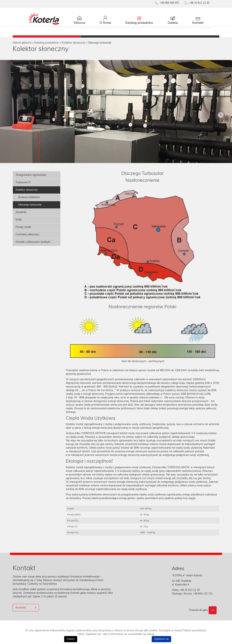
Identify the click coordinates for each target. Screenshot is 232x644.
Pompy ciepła (23, 231)
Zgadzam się (161, 639)
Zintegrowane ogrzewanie (31, 179)
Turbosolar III (23, 186)
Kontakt (21, 611)
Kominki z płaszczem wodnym (33, 246)
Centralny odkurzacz (27, 238)
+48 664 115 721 (202, 597)
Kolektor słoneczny (27, 194)
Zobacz (71, 639)
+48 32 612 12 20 (190, 594)
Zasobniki (21, 216)
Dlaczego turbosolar (30, 208)
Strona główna (22, 46)
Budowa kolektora (29, 201)
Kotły (19, 223)
